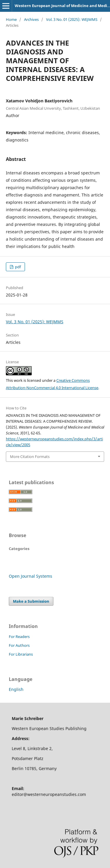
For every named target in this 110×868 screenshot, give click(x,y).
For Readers (19, 637)
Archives (31, 19)
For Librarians (21, 654)
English (16, 689)
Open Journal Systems (31, 576)
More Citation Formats (30, 457)
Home (11, 19)
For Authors (19, 645)
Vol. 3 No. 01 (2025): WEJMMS (72, 19)
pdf (17, 267)
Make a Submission (31, 601)
